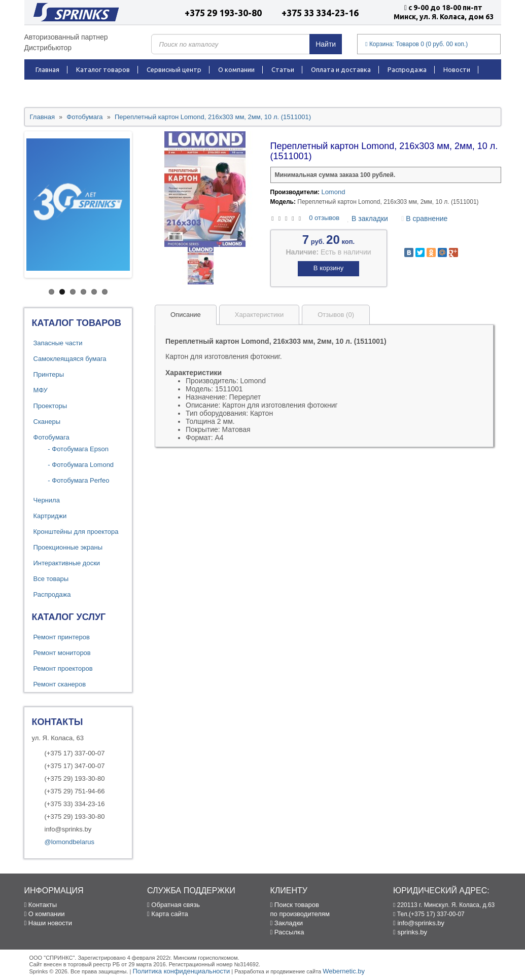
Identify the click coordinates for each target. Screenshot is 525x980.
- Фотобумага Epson (76, 449)
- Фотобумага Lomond (78, 465)
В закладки (368, 219)
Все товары (51, 579)
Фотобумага (51, 437)
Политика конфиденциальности (181, 971)
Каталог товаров (103, 69)
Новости (457, 69)
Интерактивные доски (67, 563)
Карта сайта (168, 914)
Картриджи (50, 516)
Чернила (47, 500)
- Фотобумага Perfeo (76, 480)
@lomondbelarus (69, 842)
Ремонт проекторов (63, 668)
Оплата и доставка (341, 69)
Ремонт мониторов (62, 653)
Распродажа (407, 69)
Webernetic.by (344, 971)
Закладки (287, 923)
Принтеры (49, 374)
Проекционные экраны (68, 547)
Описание (186, 315)
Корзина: (416, 44)
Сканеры (47, 422)
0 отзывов (324, 218)
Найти (326, 44)
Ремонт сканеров (60, 684)
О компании (236, 69)
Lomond (333, 192)
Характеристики (259, 315)
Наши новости (48, 923)
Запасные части (58, 343)
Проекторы (50, 406)
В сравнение (424, 219)
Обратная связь (173, 905)
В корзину (328, 268)
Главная (47, 69)
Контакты (51, 90)
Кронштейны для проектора (76, 532)
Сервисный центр (174, 69)
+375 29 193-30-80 (223, 13)
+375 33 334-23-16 (320, 13)
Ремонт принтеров (62, 637)
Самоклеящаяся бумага (70, 359)
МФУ (41, 390)
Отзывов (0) (336, 315)
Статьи (283, 69)
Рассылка (287, 932)
